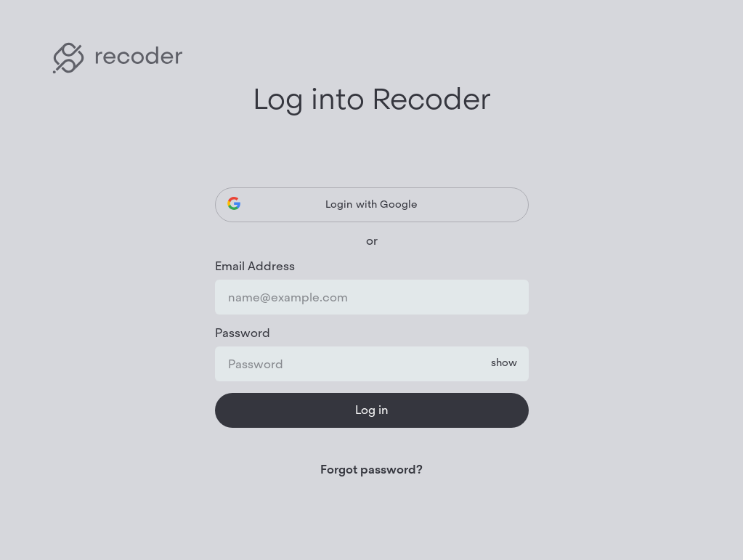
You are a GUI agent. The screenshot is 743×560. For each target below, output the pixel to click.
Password (243, 333)
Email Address (255, 267)
